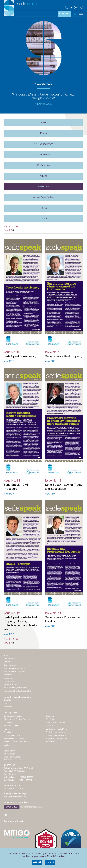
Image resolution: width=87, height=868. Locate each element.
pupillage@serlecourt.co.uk (15, 797)
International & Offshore (55, 723)
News (44, 123)
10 (10, 227)
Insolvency (8, 729)
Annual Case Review (43, 198)
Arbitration (50, 742)
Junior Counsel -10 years (14, 672)
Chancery (50, 716)
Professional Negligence (56, 736)
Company (8, 723)
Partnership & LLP (11, 726)
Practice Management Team (16, 688)
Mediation (8, 745)
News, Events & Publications (17, 697)
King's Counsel (10, 665)
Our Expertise (10, 713)
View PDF (9, 362)
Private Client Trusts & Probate (17, 719)
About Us (8, 656)
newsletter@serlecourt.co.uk (32, 807)
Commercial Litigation (13, 716)
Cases (44, 208)
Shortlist (8, 707)
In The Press (44, 155)
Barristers (8, 662)
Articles (44, 176)
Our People (9, 659)
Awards (43, 219)
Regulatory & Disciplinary (56, 739)
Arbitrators (8, 675)
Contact (8, 704)
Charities (7, 732)
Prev (6, 231)
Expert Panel (9, 682)
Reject (50, 862)
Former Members (11, 685)
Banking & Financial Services (58, 729)
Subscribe (12, 807)
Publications (43, 166)
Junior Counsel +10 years (14, 669)
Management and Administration (17, 691)
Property (49, 726)
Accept (37, 862)
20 (13, 227)
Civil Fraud (50, 719)
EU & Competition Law (55, 732)
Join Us (7, 700)
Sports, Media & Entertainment (16, 742)
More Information (56, 857)
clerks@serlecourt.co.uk (13, 789)
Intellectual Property (12, 736)
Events (43, 134)
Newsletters (43, 187)
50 (16, 227)
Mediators (8, 678)
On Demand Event (43, 144)
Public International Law (14, 739)
